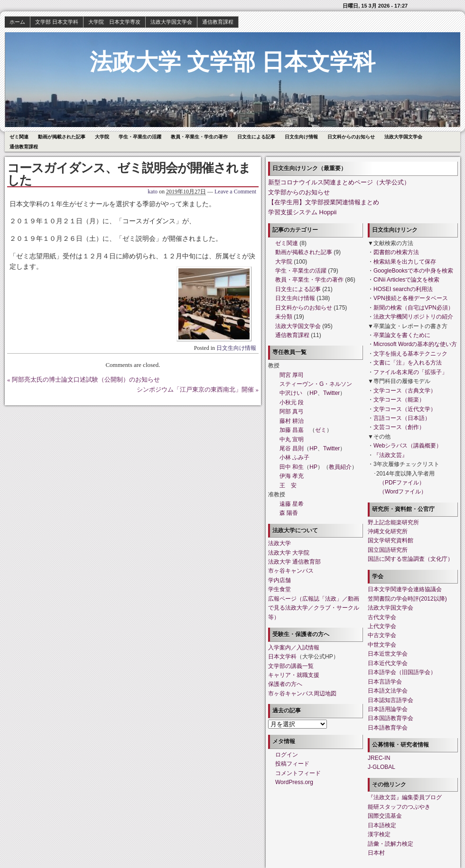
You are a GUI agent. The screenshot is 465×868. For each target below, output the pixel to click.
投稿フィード (292, 764)
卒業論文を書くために (402, 335)
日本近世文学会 (388, 654)
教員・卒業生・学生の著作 (199, 137)
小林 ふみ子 (294, 457)
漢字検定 (379, 834)
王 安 (288, 485)
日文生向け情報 (301, 137)
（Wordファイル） (403, 492)
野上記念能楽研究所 (393, 522)
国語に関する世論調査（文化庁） (410, 559)
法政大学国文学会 (171, 22)
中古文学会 (382, 635)
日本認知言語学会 (391, 700)
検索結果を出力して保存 (405, 262)
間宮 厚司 (292, 375)
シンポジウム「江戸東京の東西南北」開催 (195, 389)
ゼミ (321, 430)
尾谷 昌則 (292, 448)
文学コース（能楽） (399, 400)
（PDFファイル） (402, 483)
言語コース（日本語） (402, 418)
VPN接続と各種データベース (411, 298)
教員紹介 (340, 467)
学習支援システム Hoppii (302, 212)
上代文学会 (382, 626)
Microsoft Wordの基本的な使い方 (415, 344)
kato (153, 192)
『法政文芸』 (391, 455)
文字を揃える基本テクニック (410, 354)
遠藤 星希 (292, 504)
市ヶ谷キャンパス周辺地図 (302, 694)
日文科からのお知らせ (351, 137)
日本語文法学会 (388, 691)
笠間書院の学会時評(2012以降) (407, 599)
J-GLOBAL (381, 767)
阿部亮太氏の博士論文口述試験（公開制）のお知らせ (86, 379)
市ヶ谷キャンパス (291, 571)
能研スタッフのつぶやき (399, 807)
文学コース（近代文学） (405, 409)
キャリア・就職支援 (294, 675)
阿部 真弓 (292, 411)
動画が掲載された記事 (62, 137)
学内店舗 (279, 580)
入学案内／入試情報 (294, 648)
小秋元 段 (292, 402)
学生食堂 (279, 589)
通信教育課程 (218, 22)
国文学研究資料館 (391, 540)
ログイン (287, 755)
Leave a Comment (235, 192)
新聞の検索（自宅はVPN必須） (414, 308)
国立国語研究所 (388, 550)
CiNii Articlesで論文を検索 (406, 280)
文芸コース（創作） (399, 427)
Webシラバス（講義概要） (408, 446)
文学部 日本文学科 (57, 22)
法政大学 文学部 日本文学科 (233, 62)
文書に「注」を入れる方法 (408, 363)
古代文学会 (382, 617)
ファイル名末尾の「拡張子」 (410, 372)
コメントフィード (298, 773)
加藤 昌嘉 (292, 430)
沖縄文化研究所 (388, 531)
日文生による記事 (256, 137)
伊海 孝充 (292, 476)
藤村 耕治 (292, 421)
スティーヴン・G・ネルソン (316, 384)
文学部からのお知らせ (299, 192)
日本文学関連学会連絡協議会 (405, 589)
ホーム (17, 22)
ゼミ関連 (19, 137)
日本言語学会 (385, 682)
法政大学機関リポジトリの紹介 (413, 317)
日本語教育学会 (388, 728)
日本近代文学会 (388, 663)
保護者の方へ (285, 684)
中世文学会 (382, 645)
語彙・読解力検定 (391, 844)
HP (313, 393)
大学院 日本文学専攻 (114, 22)
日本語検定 (382, 825)
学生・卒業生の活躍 (140, 137)
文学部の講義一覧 (291, 666)
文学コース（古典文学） (405, 391)
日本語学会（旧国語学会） (402, 672)
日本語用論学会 (388, 709)
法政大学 (279, 543)
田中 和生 (292, 467)
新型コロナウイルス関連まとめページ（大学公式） (339, 182)
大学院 (102, 137)
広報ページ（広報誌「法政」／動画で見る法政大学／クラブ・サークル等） (314, 608)
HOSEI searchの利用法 (403, 289)
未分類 (284, 317)
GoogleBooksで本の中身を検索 (413, 271)
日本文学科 (282, 657)
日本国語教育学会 (391, 718)
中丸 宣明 (292, 439)
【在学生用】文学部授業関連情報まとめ (324, 202)
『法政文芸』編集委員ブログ (405, 797)
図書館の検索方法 (396, 252)
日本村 (376, 853)
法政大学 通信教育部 (294, 562)
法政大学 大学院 (289, 553)
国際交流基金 (385, 816)
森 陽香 (289, 513)
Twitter (331, 393)
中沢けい (291, 393)
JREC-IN (379, 758)
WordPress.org (294, 782)
